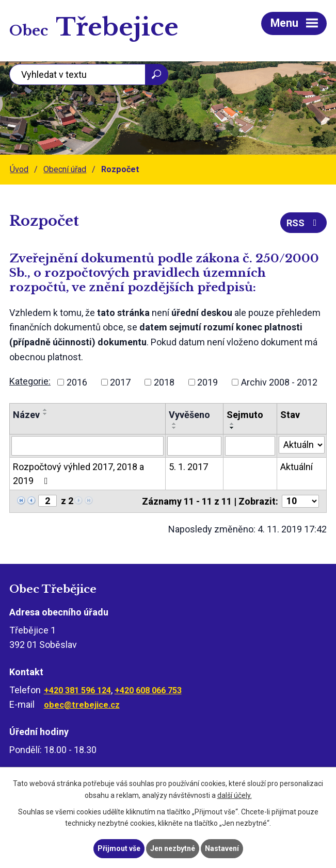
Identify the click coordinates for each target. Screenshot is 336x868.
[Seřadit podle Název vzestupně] (45, 410)
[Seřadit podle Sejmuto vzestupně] (232, 424)
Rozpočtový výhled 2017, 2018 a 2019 (78, 474)
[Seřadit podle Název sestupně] (45, 414)
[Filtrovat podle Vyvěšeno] (195, 446)
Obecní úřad (65, 169)
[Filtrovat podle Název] (87, 446)
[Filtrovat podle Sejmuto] (250, 446)
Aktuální (297, 467)
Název (26, 415)
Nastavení (222, 848)
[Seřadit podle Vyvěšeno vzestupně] (174, 424)
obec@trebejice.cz (82, 705)
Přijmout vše (119, 848)
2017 (120, 382)
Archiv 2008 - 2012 (279, 382)
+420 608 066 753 (148, 690)
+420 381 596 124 (77, 690)
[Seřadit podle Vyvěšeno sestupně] (174, 428)
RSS (304, 223)
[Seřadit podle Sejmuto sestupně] (232, 428)
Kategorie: (30, 381)
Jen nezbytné (173, 848)
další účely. (235, 795)
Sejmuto (245, 415)
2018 (164, 382)
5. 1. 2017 (188, 467)
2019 (207, 382)
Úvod (19, 169)
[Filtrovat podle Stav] (302, 445)
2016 (77, 382)
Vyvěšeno (189, 415)
